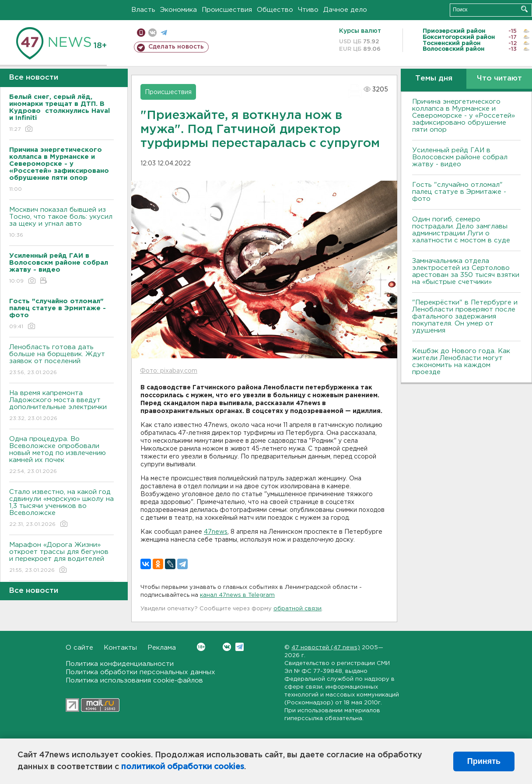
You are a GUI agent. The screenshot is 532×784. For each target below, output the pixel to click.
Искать (524, 9)
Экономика (178, 10)
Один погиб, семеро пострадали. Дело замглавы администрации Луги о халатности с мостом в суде (461, 230)
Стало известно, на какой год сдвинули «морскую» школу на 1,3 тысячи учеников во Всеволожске (61, 509)
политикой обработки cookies (183, 767)
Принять (484, 761)
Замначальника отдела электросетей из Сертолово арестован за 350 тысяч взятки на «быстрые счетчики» (466, 271)
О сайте (79, 648)
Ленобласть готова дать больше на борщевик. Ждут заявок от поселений (61, 360)
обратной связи (297, 609)
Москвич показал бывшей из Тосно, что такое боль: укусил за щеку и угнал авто (61, 223)
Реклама (162, 648)
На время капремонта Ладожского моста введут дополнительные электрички (61, 406)
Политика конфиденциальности (120, 664)
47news (216, 532)
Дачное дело (345, 10)
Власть (143, 10)
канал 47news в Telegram (237, 595)
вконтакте (152, 33)
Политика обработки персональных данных (140, 672)
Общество (275, 10)
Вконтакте (201, 647)
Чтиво (308, 10)
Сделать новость (176, 47)
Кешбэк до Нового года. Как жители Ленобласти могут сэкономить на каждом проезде (461, 362)
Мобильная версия (141, 33)
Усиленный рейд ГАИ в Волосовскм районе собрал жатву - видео (460, 157)
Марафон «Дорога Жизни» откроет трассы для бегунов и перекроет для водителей (61, 558)
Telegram (240, 647)
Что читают (499, 79)
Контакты (120, 648)
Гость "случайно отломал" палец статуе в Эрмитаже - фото (459, 192)
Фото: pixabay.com (169, 371)
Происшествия (227, 10)
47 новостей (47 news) (326, 648)
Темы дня (434, 79)
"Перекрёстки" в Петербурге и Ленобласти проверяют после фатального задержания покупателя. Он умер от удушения (465, 317)
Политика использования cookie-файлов (134, 681)
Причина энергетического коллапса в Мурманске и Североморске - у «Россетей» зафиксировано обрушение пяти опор (464, 116)
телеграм (164, 33)
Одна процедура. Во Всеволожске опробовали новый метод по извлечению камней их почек (61, 456)
